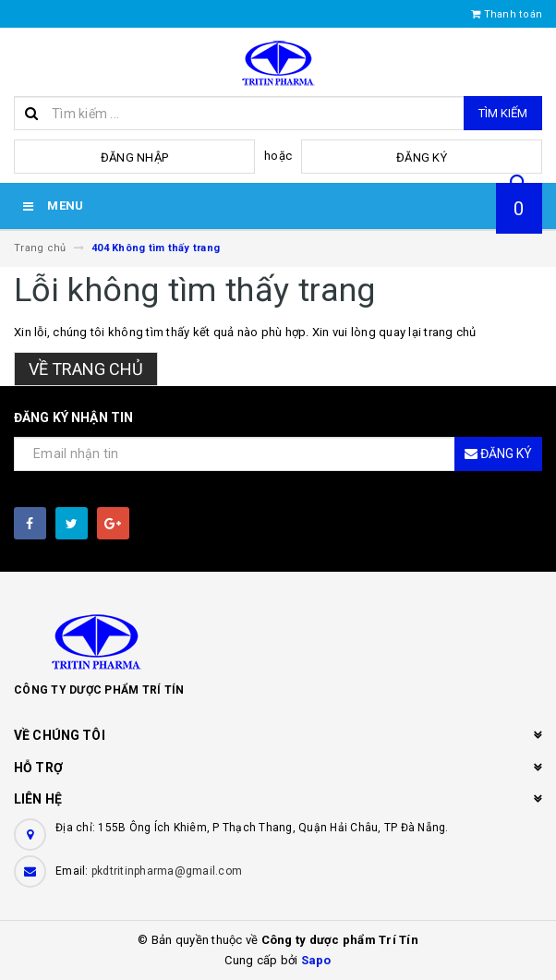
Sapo (316, 960)
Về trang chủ (86, 369)
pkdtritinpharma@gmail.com (167, 871)
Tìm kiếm (503, 113)
